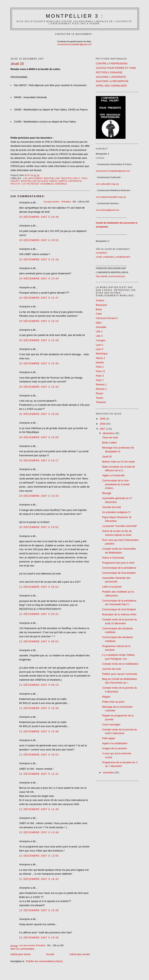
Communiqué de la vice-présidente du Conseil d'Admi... (116, 484)
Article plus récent (20, 954)
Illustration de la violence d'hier (119, 614)
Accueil (50, 954)
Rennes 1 (101, 384)
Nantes (100, 362)
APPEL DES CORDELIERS (111, 86)
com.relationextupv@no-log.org (111, 197)
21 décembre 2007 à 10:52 (39, 755)
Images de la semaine (114, 748)
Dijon (99, 323)
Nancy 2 (100, 358)
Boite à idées (109, 443)
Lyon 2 (100, 349)
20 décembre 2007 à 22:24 (39, 321)
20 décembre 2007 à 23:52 (39, 527)
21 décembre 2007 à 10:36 (39, 708)
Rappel (106, 697)
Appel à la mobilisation (115, 743)
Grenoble (101, 327)
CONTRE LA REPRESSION (112, 63)
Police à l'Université (113, 558)
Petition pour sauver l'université (120, 674)
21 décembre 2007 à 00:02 (39, 587)
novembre (109, 772)
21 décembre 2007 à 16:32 (39, 879)
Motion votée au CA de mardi (118, 462)
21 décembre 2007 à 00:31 (39, 614)
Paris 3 (100, 376)
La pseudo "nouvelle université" (120, 526)
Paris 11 (100, 371)
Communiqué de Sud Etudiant (119, 609)
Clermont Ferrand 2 (107, 318)
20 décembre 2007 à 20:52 (39, 240)
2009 (103, 419)
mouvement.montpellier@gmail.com (74, 44)
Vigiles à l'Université (113, 475)
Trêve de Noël (110, 438)
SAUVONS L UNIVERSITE (111, 77)
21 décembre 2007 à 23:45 (39, 938)
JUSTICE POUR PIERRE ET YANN (116, 68)
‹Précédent (41, 945)
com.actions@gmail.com (108, 210)
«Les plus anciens (27, 945)
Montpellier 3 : (75, 16)
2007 (103, 429)
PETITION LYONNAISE (109, 72)
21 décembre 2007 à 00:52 (39, 641)
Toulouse (101, 402)
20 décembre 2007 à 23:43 (39, 496)
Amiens (100, 300)
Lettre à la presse (112, 587)
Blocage (107, 493)
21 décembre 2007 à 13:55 (39, 856)
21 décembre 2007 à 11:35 (39, 809)
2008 (103, 424)
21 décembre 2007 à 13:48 (39, 832)
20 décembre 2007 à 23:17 (39, 460)
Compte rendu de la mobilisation (120, 664)
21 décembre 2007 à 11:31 (39, 774)
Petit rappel (108, 738)
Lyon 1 (100, 345)
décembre (109, 433)
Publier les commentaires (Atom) (45, 961)
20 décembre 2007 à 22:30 (39, 363)
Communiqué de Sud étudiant (119, 573)
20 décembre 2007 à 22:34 (39, 387)
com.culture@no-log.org (107, 184)
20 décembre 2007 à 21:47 (39, 298)
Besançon (101, 305)
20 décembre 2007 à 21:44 (39, 278)
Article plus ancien (80, 954)
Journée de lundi (111, 507)
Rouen (100, 393)
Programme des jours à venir (118, 563)
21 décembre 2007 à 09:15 (39, 685)
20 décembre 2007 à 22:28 (39, 340)
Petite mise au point (113, 702)
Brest (99, 309)
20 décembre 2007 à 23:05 (39, 437)
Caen (99, 314)
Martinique (102, 354)
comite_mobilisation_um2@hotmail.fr (113, 257)
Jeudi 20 (107, 457)
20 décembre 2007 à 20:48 (39, 217)
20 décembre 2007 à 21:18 (39, 259)
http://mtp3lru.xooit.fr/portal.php (110, 276)
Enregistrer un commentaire (22, 947)
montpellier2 (102, 253)
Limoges (101, 340)
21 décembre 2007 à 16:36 (39, 910)
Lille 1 (99, 331)
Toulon (100, 398)
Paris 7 (100, 380)
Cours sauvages (111, 724)
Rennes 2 (101, 389)
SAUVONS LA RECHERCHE (112, 81)
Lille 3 (99, 336)
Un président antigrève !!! (116, 512)
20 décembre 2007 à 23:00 (39, 414)
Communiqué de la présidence (119, 568)
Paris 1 (100, 367)
